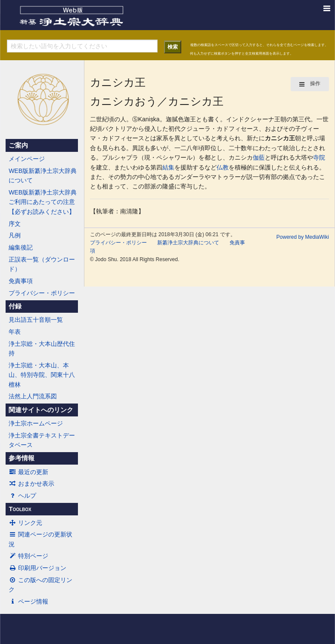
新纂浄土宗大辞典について (188, 243)
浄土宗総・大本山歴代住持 (42, 348)
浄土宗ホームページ (36, 423)
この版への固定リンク (40, 585)
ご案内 (18, 145)
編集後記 (21, 247)
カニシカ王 (280, 138)
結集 (168, 167)
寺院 (319, 157)
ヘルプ (22, 496)
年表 (15, 332)
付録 (15, 306)
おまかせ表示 (31, 484)
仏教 (223, 167)
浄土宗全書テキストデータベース (42, 440)
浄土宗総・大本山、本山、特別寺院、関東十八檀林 (42, 375)
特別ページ (28, 556)
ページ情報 (28, 601)
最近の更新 (28, 472)
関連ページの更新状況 (40, 539)
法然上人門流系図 (33, 396)
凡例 (15, 235)
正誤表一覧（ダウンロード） (42, 264)
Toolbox (20, 509)
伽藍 (259, 157)
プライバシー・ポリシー (42, 293)
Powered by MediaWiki (303, 237)
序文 (15, 224)
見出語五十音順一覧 (36, 320)
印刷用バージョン (37, 568)
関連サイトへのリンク (41, 410)
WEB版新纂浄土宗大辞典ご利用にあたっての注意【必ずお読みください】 (43, 202)
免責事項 (21, 281)
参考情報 (22, 458)
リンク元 (25, 523)
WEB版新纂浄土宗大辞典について (43, 176)
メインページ (27, 159)
